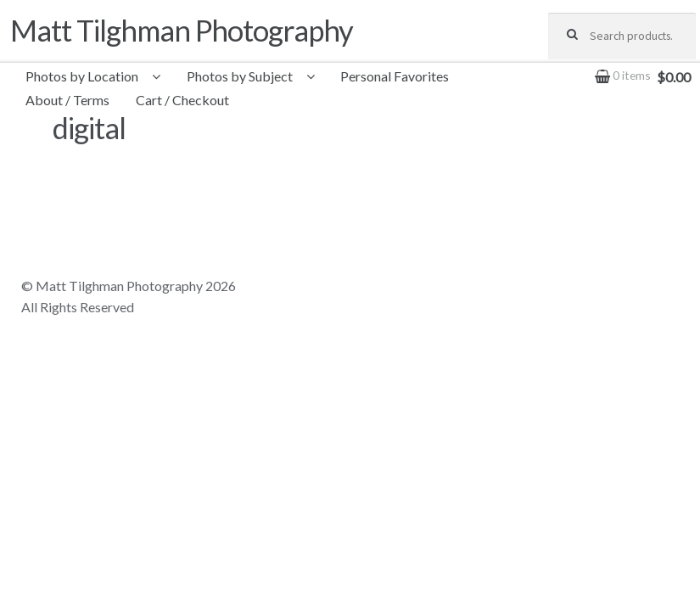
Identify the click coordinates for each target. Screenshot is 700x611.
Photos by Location (82, 76)
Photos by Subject (240, 76)
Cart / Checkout (182, 100)
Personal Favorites (395, 76)
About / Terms (67, 100)
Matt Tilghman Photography (182, 30)
